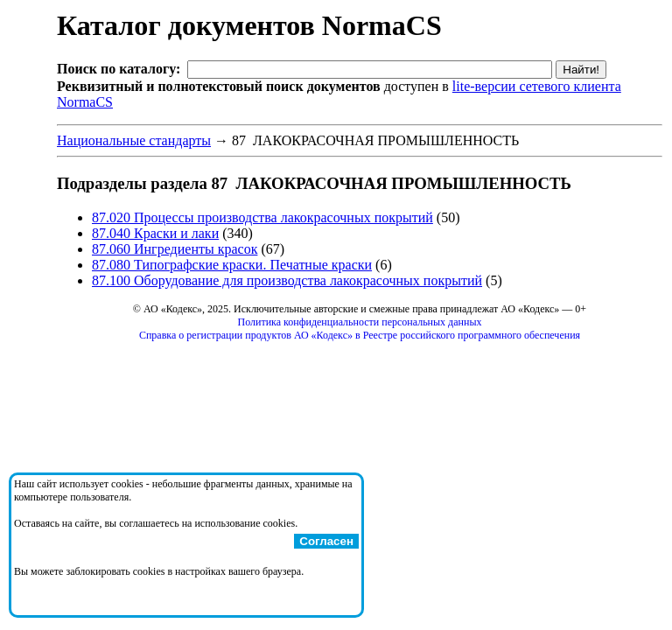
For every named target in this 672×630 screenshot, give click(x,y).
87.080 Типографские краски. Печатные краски (232, 265)
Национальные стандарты (134, 140)
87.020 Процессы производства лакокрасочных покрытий (262, 217)
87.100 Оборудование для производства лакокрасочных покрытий (287, 280)
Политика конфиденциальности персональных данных (360, 322)
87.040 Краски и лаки (155, 233)
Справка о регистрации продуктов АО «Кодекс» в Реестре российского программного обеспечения (360, 335)
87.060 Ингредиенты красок (175, 249)
